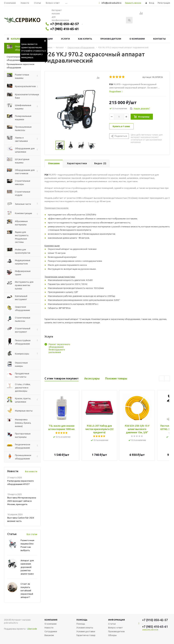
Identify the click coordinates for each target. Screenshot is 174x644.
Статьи (112, 624)
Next (167, 379)
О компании (137, 39)
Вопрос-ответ (116, 628)
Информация (116, 620)
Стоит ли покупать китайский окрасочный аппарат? (27, 590)
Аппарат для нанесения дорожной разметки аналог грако (27, 567)
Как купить (85, 39)
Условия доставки (86, 631)
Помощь (82, 620)
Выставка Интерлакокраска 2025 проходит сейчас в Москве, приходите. (22, 501)
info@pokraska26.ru (111, 3)
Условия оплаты (85, 628)
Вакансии (49, 635)
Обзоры (112, 635)
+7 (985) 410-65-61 (64, 29)
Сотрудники (51, 631)
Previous (162, 379)
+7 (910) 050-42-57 (64, 24)
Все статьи (32, 534)
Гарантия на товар (86, 635)
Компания (51, 620)
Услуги (65, 39)
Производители (111, 39)
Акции (49, 39)
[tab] (138, 91)
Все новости (31, 471)
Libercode (32, 629)
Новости (49, 628)
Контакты (159, 39)
